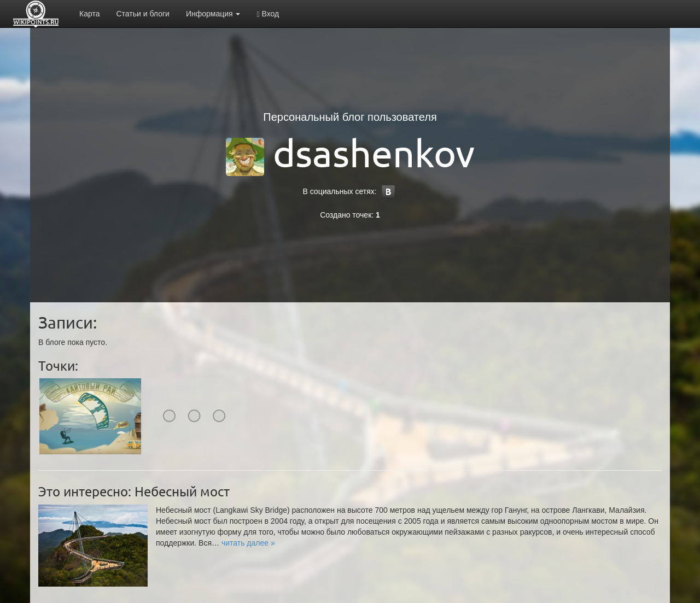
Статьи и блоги (142, 14)
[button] (248, 543)
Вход (268, 14)
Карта (89, 14)
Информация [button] (213, 14)
